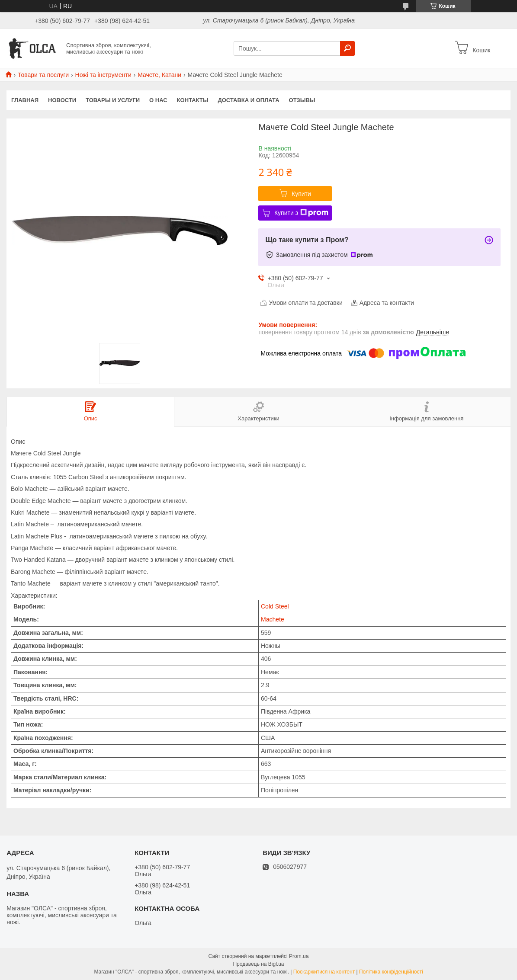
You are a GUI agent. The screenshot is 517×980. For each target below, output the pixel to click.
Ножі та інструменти (103, 75)
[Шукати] (347, 48)
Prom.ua (299, 956)
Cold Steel (275, 606)
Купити (301, 194)
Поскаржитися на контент (324, 972)
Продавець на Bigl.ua (258, 964)
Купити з (301, 213)
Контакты (193, 100)
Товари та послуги (43, 75)
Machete (273, 619)
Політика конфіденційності (391, 972)
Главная (25, 100)
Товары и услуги (113, 100)
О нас (158, 100)
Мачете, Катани (159, 75)
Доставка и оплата (248, 100)
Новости (62, 100)
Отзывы (302, 100)
